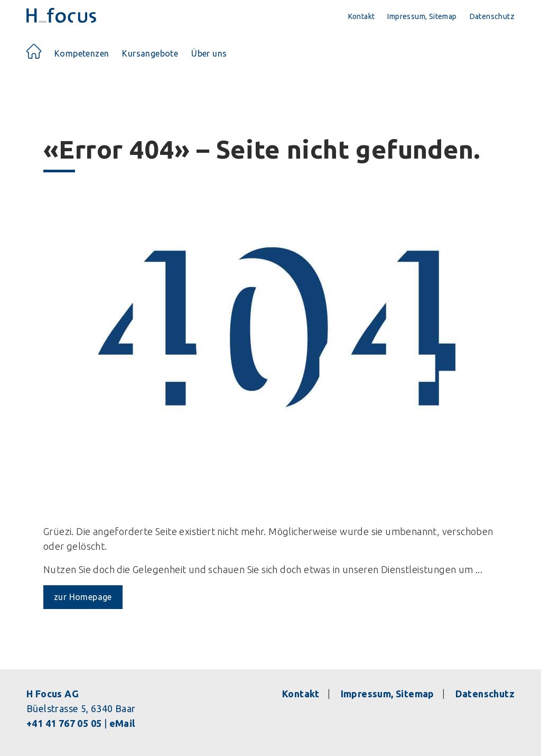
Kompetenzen (82, 53)
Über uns (209, 53)
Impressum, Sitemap (422, 16)
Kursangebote (150, 53)
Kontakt (362, 16)
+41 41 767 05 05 (64, 723)
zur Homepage (83, 597)
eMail (122, 723)
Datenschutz (492, 16)
